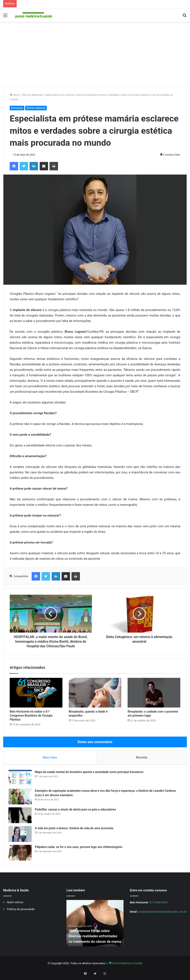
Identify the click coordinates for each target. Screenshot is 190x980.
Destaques (17, 108)
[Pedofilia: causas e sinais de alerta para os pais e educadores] (21, 816)
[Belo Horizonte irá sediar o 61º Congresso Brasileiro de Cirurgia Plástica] (36, 693)
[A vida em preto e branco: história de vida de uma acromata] (21, 835)
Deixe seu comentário (95, 742)
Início (15, 95)
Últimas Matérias (32, 95)
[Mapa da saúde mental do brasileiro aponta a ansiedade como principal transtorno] (21, 779)
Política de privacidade (21, 911)
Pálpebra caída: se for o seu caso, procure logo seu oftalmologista (80, 848)
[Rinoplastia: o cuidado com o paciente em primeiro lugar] (154, 693)
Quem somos (15, 905)
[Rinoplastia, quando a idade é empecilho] (95, 693)
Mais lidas (50, 757)
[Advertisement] (95, 55)
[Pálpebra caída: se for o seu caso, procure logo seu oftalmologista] (21, 854)
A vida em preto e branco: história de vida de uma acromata (75, 829)
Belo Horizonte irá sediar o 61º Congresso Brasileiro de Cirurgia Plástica (31, 716)
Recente (141, 757)
